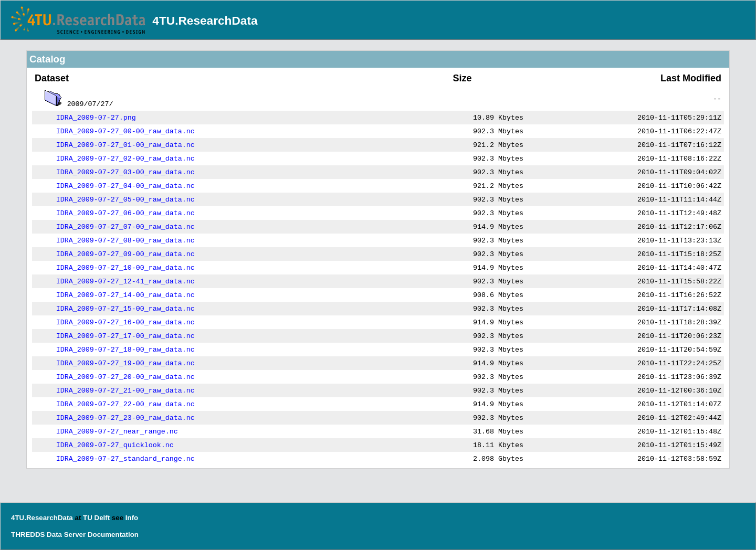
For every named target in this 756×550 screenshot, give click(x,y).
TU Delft (96, 518)
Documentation (113, 535)
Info (132, 518)
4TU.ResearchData (205, 20)
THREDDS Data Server (48, 535)
